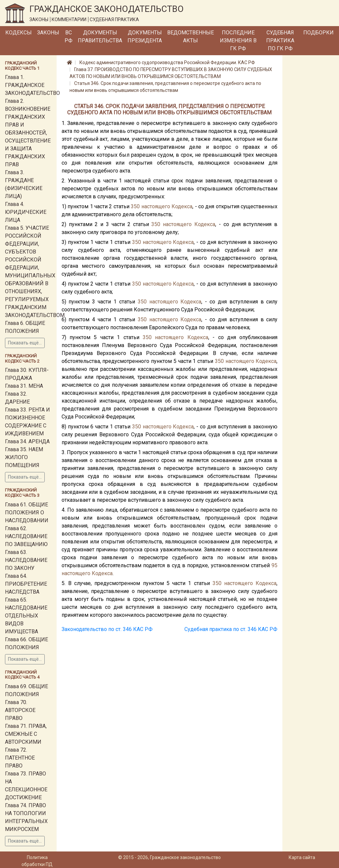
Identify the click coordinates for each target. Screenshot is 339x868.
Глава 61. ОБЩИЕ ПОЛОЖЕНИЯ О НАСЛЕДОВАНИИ (27, 513)
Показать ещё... (25, 343)
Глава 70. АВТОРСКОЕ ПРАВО (20, 710)
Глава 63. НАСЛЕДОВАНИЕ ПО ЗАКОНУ (26, 560)
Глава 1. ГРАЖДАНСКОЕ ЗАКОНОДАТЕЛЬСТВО (32, 85)
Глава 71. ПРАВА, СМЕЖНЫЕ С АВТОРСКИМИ (26, 734)
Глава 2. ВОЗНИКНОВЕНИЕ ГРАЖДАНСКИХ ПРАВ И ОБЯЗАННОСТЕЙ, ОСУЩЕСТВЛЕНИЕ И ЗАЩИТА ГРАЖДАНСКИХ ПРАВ (28, 133)
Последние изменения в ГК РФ (238, 40)
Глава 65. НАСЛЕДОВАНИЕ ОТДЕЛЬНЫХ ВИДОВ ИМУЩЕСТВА (26, 616)
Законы (48, 33)
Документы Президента (145, 37)
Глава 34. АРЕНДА (27, 441)
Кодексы (19, 33)
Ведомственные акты (191, 37)
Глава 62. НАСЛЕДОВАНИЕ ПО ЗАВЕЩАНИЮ (26, 536)
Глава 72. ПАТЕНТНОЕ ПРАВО (20, 758)
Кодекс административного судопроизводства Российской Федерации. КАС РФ (167, 62)
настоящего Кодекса (167, 206)
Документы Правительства (100, 37)
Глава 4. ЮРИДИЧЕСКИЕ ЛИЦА (26, 212)
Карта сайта (302, 857)
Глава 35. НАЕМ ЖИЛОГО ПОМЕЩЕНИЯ (24, 457)
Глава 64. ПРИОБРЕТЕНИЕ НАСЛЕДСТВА (26, 584)
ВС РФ (69, 37)
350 (135, 206)
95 (274, 565)
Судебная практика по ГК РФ (280, 40)
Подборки (318, 33)
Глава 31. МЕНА (24, 386)
